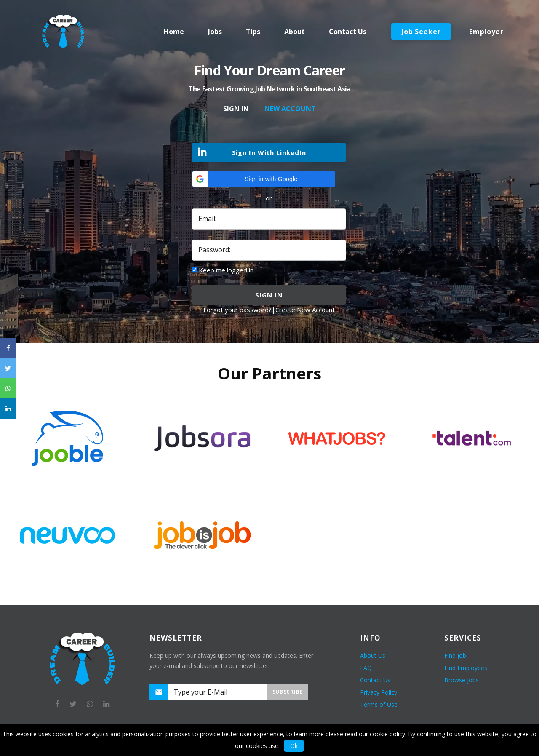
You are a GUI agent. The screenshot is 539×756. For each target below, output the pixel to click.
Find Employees (466, 668)
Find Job (455, 656)
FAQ (366, 668)
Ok (294, 746)
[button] (263, 179)
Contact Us (375, 680)
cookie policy (387, 734)
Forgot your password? (237, 310)
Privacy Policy (379, 692)
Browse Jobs (462, 680)
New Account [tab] (290, 109)
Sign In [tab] (236, 109)
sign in (269, 295)
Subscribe (288, 692)
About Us (373, 656)
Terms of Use (379, 704)
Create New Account (305, 310)
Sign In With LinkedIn (249, 153)
